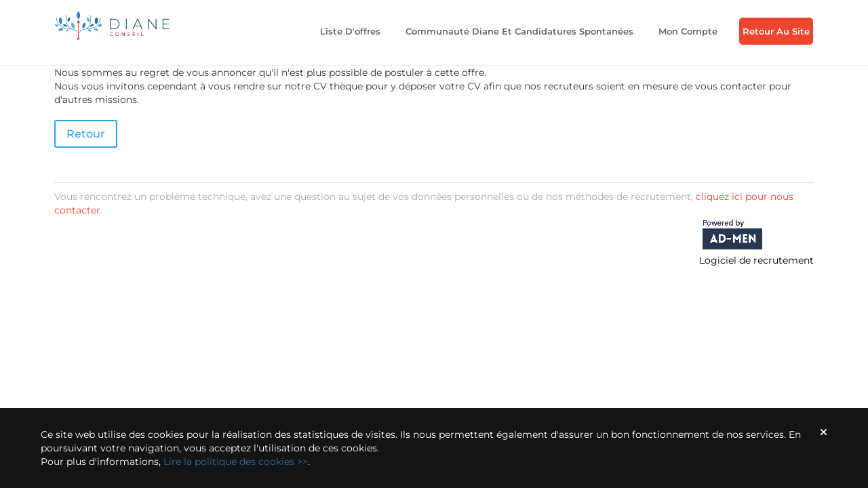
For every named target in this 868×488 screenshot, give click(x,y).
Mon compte (688, 31)
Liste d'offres (350, 31)
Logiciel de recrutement (756, 260)
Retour (86, 134)
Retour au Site (776, 31)
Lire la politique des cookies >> (236, 462)
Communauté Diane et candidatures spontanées (519, 31)
